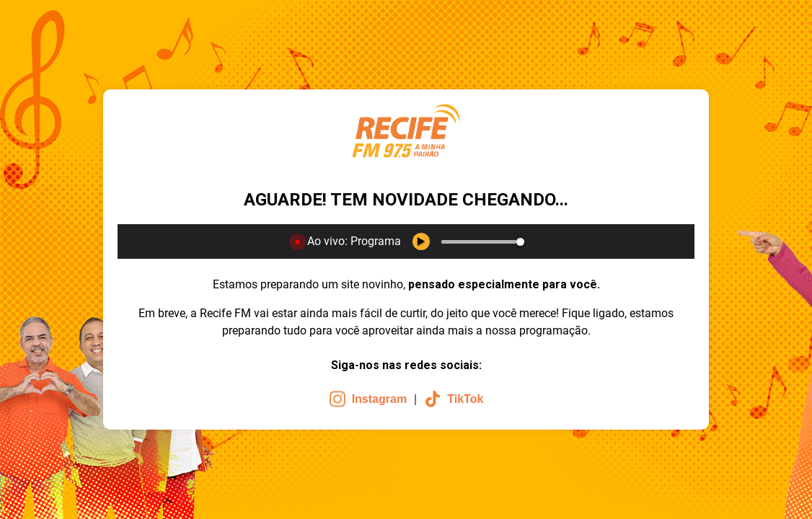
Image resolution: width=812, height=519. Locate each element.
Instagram (368, 399)
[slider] (479, 242)
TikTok (454, 399)
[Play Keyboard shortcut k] (421, 241)
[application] (406, 241)
